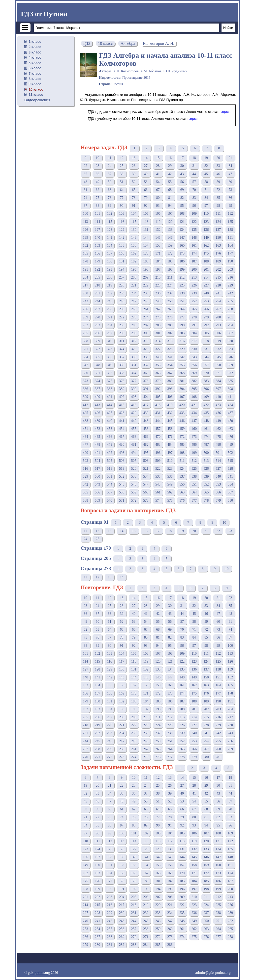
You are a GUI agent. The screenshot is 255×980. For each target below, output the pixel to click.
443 (146, 421)
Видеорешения (37, 100)
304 (194, 333)
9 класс (35, 84)
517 (98, 469)
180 (110, 261)
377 (134, 381)
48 (85, 182)
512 (194, 461)
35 (85, 174)
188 (206, 261)
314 (158, 341)
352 (146, 365)
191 (85, 270)
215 (218, 277)
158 (158, 245)
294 (230, 325)
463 (230, 429)
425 (85, 413)
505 (110, 461)
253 (206, 301)
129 (122, 230)
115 (109, 222)
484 (170, 445)
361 (98, 373)
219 (110, 285)
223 (158, 285)
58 (206, 182)
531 (110, 477)
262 (158, 309)
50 (110, 182)
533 (134, 477)
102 (110, 214)
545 (122, 484)
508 (146, 461)
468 (134, 437)
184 (158, 261)
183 (146, 261)
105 (146, 214)
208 (134, 277)
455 (134, 429)
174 (194, 253)
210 (158, 277)
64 (122, 190)
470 (158, 437)
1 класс (35, 42)
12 (122, 158)
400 (98, 397)
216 (230, 277)
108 (182, 214)
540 (218, 477)
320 (230, 341)
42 (170, 174)
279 (206, 317)
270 (98, 317)
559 (134, 492)
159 (170, 245)
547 (146, 484)
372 (230, 373)
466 (110, 437)
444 (158, 421)
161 (194, 245)
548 (158, 484)
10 (97, 158)
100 (85, 214)
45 (206, 174)
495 (146, 453)
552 (206, 484)
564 (194, 492)
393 (170, 389)
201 (206, 270)
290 (182, 325)
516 (85, 469)
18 (194, 158)
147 (182, 238)
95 (182, 206)
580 (230, 501)
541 (230, 477)
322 (98, 349)
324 (122, 349)
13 (134, 158)
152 (85, 245)
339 (146, 357)
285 (122, 325)
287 (146, 325)
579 (218, 501)
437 (230, 413)
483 (158, 445)
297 (110, 333)
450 (230, 421)
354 (170, 365)
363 (122, 373)
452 (98, 429)
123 (206, 222)
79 (146, 198)
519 (122, 469)
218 (98, 285)
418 (158, 405)
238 (182, 293)
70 (194, 190)
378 (146, 381)
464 (85, 437)
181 (122, 261)
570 (110, 501)
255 (230, 301)
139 (85, 238)
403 (134, 397)
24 (110, 166)
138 (230, 230)
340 (158, 357)
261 (146, 309)
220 (122, 285)
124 (218, 222)
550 (182, 484)
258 (110, 309)
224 (170, 285)
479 (110, 445)
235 (146, 293)
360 (85, 373)
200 (194, 270)
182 (134, 261)
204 (85, 277)
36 (97, 174)
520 (134, 469)
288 (158, 325)
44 (194, 174)
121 (182, 222)
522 (158, 469)
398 (230, 389)
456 (146, 429)
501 (218, 453)
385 (230, 381)
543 (98, 484)
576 (182, 501)
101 (98, 214)
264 (182, 309)
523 (170, 469)
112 (230, 214)
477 (85, 445)
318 (206, 341)
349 (110, 365)
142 (122, 238)
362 (110, 373)
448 (206, 421)
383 (206, 381)
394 (182, 389)
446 (182, 421)
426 (98, 413)
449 (218, 421)
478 (98, 445)
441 (122, 421)
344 (206, 357)
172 (170, 253)
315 (170, 341)
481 (134, 445)
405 (158, 397)
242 (230, 293)
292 (206, 325)
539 (206, 477)
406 (170, 397)
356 (194, 365)
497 (170, 453)
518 (110, 469)
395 (194, 389)
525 (194, 469)
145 (158, 238)
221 (134, 285)
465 (98, 437)
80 (158, 198)
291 (194, 325)
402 (122, 397)
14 (146, 158)
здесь (226, 112)
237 (170, 293)
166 (98, 253)
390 (134, 389)
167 (110, 253)
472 (182, 437)
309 (98, 341)
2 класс (35, 47)
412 (85, 405)
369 (194, 373)
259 (122, 309)
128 (110, 230)
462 (218, 429)
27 (146, 166)
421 (194, 405)
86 (230, 198)
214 (206, 277)
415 (122, 405)
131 (146, 230)
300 (146, 333)
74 (85, 198)
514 (218, 461)
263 (170, 309)
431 (158, 413)
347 (85, 365)
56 (182, 182)
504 (98, 461)
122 (194, 222)
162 (206, 245)
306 (218, 333)
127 (98, 230)
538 (194, 477)
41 (158, 174)
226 (194, 285)
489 (230, 445)
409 (206, 397)
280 (218, 317)
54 (158, 182)
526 (206, 469)
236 (158, 293)
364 (134, 373)
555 (85, 492)
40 (146, 174)
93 (158, 206)
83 (194, 198)
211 (170, 277)
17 (182, 158)
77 (122, 198)
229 (230, 285)
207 (122, 277)
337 (122, 357)
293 (218, 325)
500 (206, 453)
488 (218, 445)
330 (194, 349)
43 (182, 174)
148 (194, 238)
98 (218, 206)
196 (146, 270)
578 (206, 501)
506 (122, 461)
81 (170, 198)
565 (206, 492)
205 (98, 277)
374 (98, 381)
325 (134, 349)
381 (182, 381)
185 (170, 261)
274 (146, 317)
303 (182, 333)
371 (218, 373)
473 (194, 437)
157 (146, 245)
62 (97, 190)
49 (97, 182)
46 (218, 174)
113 (85, 222)
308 (85, 341)
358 (218, 365)
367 (170, 373)
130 (134, 230)
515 (230, 461)
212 (182, 277)
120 (170, 222)
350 (122, 365)
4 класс (35, 57)
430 (146, 413)
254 (218, 301)
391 (146, 389)
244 (98, 301)
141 (110, 238)
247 (134, 301)
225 (182, 285)
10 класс (36, 89)
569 (98, 501)
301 (158, 333)
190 (230, 261)
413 (98, 405)
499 (194, 453)
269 (85, 317)
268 (230, 309)
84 (206, 198)
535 (158, 477)
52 (134, 182)
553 (218, 484)
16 (170, 158)
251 (182, 301)
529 (85, 477)
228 (218, 285)
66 (146, 190)
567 (230, 492)
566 (218, 492)
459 (182, 429)
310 (110, 341)
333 (230, 349)
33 (218, 166)
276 (170, 317)
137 (218, 230)
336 (110, 357)
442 (134, 421)
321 (85, 349)
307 (230, 333)
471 (170, 437)
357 (206, 365)
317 (194, 341)
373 (85, 381)
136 (206, 230)
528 (230, 469)
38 (122, 174)
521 (146, 469)
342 (182, 357)
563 (182, 492)
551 (194, 484)
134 (182, 230)
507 (134, 461)
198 (170, 270)
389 (122, 389)
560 (146, 492)
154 (110, 245)
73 (230, 190)
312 (134, 341)
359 (230, 365)
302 (170, 333)
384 (218, 381)
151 (230, 238)
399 (85, 397)
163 (218, 245)
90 (122, 206)
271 (110, 317)
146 (170, 238)
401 (110, 397)
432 (170, 413)
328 (170, 349)
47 (230, 174)
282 (85, 325)
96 (194, 206)
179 (98, 261)
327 (158, 349)
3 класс (35, 52)
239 (194, 293)
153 (98, 245)
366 (158, 373)
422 (206, 405)
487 (206, 445)
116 (122, 222)
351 (134, 365)
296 (98, 333)
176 (218, 253)
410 (218, 397)
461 (206, 429)
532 (122, 477)
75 (97, 198)
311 (122, 341)
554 (230, 484)
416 (134, 405)
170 (146, 253)
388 (110, 389)
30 (182, 166)
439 (98, 421)
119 (158, 222)
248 (146, 301)
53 (146, 182)
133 (170, 230)
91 (134, 206)
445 (170, 421)
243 (85, 301)
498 (182, 453)
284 (110, 325)
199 (182, 270)
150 (218, 238)
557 (110, 492)
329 (182, 349)
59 (218, 182)
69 (182, 190)
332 (218, 349)
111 (218, 214)
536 (170, 477)
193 (110, 270)
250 (170, 301)
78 (134, 198)
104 (134, 214)
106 (158, 214)
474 (206, 437)
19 (206, 158)
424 (230, 405)
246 (122, 301)
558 (122, 492)
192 (98, 270)
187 (194, 261)
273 (134, 317)
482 (146, 445)
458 (170, 429)
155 (122, 245)
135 (194, 230)
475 (218, 437)
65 (134, 190)
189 (218, 261)
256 (85, 309)
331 (206, 349)
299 (134, 333)
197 (158, 270)
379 (158, 381)
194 (122, 270)
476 (230, 437)
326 (146, 349)
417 (146, 405)
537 (182, 477)
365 (146, 373)
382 (194, 381)
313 (146, 341)
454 (122, 429)
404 (146, 397)
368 (182, 373)
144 (146, 238)
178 (85, 261)
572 (134, 501)
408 (194, 397)
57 (194, 182)
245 (110, 301)
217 (85, 285)
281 (230, 317)
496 (158, 453)
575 (170, 501)
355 (182, 365)
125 (230, 222)
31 (194, 166)
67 (158, 190)
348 (98, 365)
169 (134, 253)
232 (110, 293)
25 (122, 166)
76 (110, 198)
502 (230, 453)
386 (85, 389)
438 (85, 421)
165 (85, 253)
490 (85, 453)
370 (206, 373)
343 (194, 357)
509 (158, 461)
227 (206, 285)
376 (122, 381)
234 (134, 293)
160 (182, 245)
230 (85, 293)
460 (194, 429)
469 (146, 437)
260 (134, 309)
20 (218, 158)
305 (206, 333)
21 (230, 158)
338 (134, 357)
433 (182, 413)
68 (170, 190)
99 (230, 206)
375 (110, 381)
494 (134, 453)
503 (85, 461)
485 (182, 445)
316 (182, 341)
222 (146, 285)
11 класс (36, 95)
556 (98, 492)
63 (110, 190)
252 (194, 301)
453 (110, 429)
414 (110, 405)
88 (97, 206)
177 (230, 253)
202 (218, 270)
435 (206, 413)
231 (98, 293)
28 (158, 166)
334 (85, 357)
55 (170, 182)
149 (206, 238)
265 (194, 309)
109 (194, 214)
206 (110, 277)
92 (146, 206)
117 (134, 222)
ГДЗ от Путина (44, 14)
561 (158, 492)
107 (170, 214)
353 (158, 365)
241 (218, 293)
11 (110, 158)
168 (122, 253)
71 (206, 190)
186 (182, 261)
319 (218, 341)
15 (158, 158)
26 (134, 166)
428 (122, 413)
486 (194, 445)
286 (134, 325)
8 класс (35, 79)
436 (218, 413)
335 (98, 357)
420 (182, 405)
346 (230, 357)
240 (206, 293)
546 (134, 484)
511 (182, 461)
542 (85, 484)
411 (230, 397)
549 (170, 484)
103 (122, 214)
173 (182, 253)
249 (158, 301)
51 (122, 182)
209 (146, 277)
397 (218, 389)
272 (122, 317)
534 (146, 477)
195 (134, 270)
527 (218, 469)
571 (122, 501)
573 (146, 501)
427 (110, 413)
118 (146, 222)
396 (206, 389)
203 (230, 270)
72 (218, 190)
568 (85, 501)
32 (206, 166)
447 (194, 421)
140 (98, 238)
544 (110, 484)
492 (110, 453)
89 (110, 206)
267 (218, 309)
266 (206, 309)
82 (182, 198)
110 (206, 214)
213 (194, 277)
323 (110, 349)
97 (206, 206)
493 (122, 453)
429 (134, 413)
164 (230, 245)
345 (218, 357)
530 (98, 477)
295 (85, 333)
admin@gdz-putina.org (213, 972)
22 (85, 166)
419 (170, 405)
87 (85, 206)
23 (97, 166)
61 (85, 190)
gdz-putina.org (39, 972)
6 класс (35, 68)
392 (158, 389)
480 (122, 445)
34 (230, 166)
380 (170, 381)
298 (122, 333)
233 (122, 293)
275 (158, 317)
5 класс (35, 63)
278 (194, 317)
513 (206, 461)
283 (98, 325)
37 (110, 174)
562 (170, 492)
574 (158, 501)
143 (134, 238)
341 (170, 357)
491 (98, 453)
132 (158, 230)
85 (218, 198)
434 (194, 413)
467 (122, 437)
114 (97, 222)
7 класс (35, 74)
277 (182, 317)
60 (230, 182)
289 (170, 325)
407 (182, 397)
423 (218, 405)
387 (98, 389)
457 (158, 429)
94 (170, 206)
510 (170, 461)
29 (170, 166)
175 (206, 253)
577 (194, 501)
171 (158, 253)
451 (85, 429)
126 (85, 230)
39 (134, 174)
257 (98, 309)
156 (134, 245)
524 (182, 469)
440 (110, 421)
